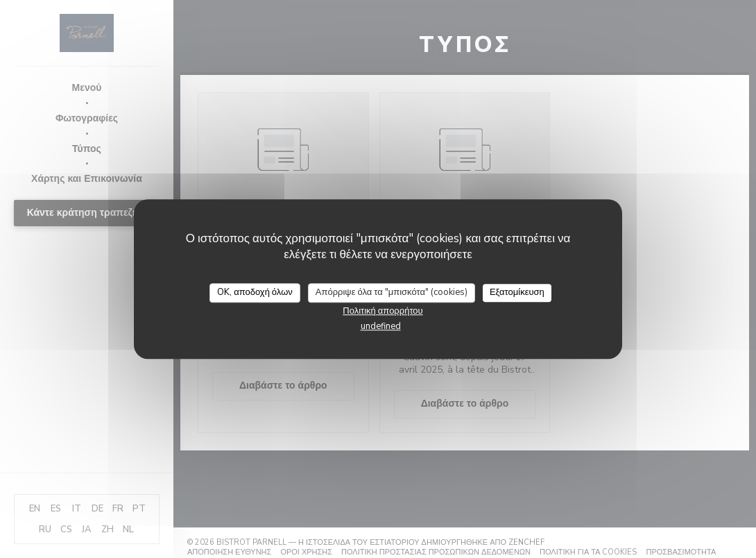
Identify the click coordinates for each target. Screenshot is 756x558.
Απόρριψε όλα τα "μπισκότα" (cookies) (392, 292)
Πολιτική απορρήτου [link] (383, 311)
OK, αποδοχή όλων (255, 292)
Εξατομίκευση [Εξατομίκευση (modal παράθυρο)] (517, 292)
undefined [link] (381, 326)
